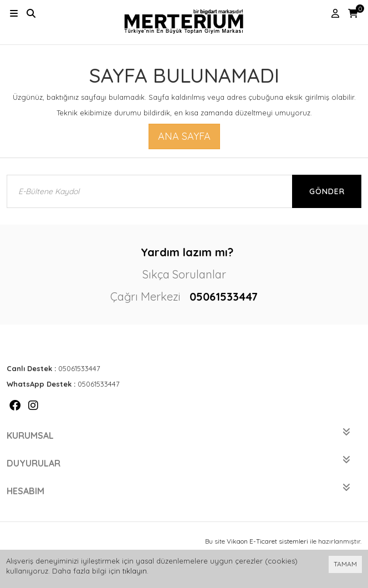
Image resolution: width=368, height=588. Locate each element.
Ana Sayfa (184, 136)
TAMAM (345, 564)
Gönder (327, 191)
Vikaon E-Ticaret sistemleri (267, 541)
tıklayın (135, 571)
